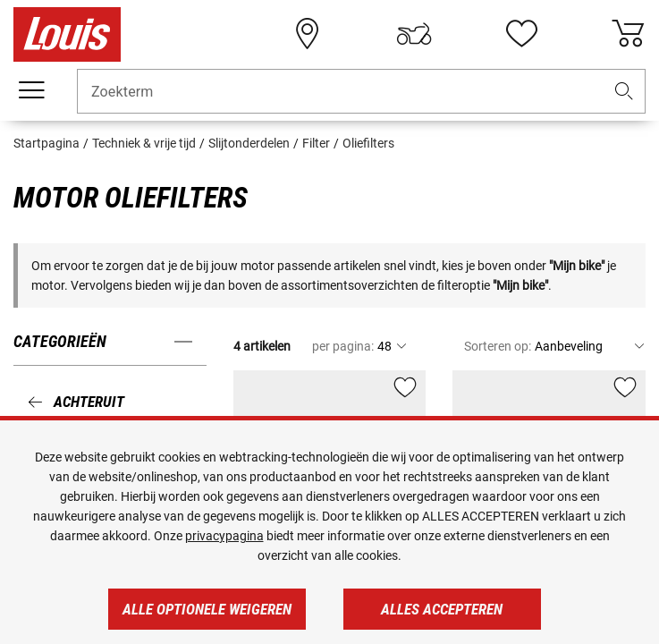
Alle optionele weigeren (207, 609)
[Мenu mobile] (31, 90)
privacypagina (224, 536)
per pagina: (343, 346)
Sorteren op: (498, 346)
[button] (624, 92)
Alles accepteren (442, 609)
